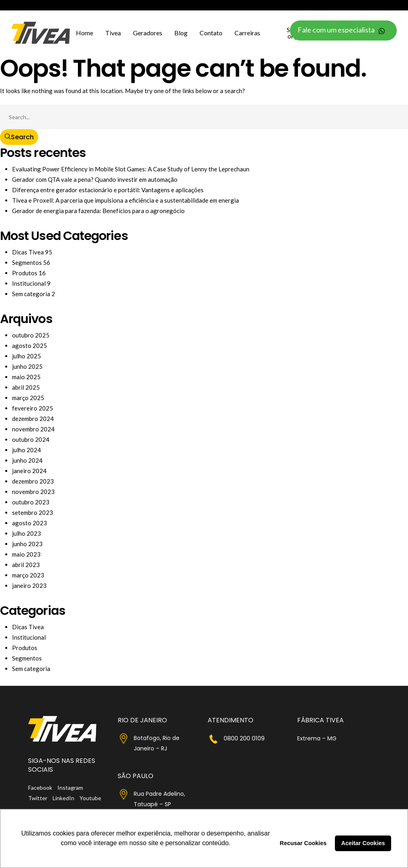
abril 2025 (26, 387)
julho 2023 (27, 533)
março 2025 (28, 398)
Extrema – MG (317, 738)
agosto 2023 (30, 523)
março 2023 (28, 575)
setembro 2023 (33, 512)
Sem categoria (31, 294)
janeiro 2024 (29, 471)
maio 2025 (26, 377)
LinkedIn (63, 798)
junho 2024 (27, 460)
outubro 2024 (31, 439)
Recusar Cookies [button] (303, 843)
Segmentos (27, 262)
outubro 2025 (31, 335)
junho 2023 (27, 544)
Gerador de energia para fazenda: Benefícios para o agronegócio (98, 211)
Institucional (29, 283)
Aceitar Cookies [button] (363, 843)
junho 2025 (27, 366)
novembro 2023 (33, 492)
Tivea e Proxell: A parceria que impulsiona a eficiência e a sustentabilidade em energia (125, 200)
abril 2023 (26, 565)
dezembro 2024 (33, 419)
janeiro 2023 (29, 585)
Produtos (25, 273)
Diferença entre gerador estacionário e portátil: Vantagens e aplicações (108, 190)
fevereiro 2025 (33, 408)
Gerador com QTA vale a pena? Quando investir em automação (95, 179)
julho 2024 (27, 450)
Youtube (90, 798)
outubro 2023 (31, 502)
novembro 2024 (33, 429)
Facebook (40, 788)
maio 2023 (26, 554)
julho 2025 (27, 356)
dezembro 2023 (33, 481)
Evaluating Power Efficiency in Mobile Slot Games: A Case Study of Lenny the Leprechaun (131, 169)
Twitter (38, 798)
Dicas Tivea (28, 252)
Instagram (70, 788)
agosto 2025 (30, 346)
